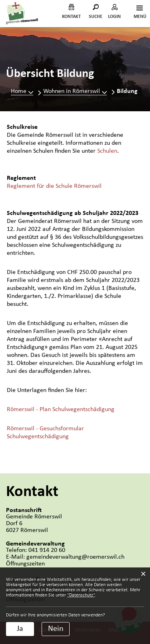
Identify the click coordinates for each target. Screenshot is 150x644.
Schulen (107, 151)
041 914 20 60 (47, 550)
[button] (75, 91)
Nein (56, 629)
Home (19, 91)
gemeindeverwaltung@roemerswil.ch (75, 557)
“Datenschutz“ (81, 595)
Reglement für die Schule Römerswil (54, 186)
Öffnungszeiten (25, 564)
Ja (20, 629)
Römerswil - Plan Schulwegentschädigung (61, 410)
